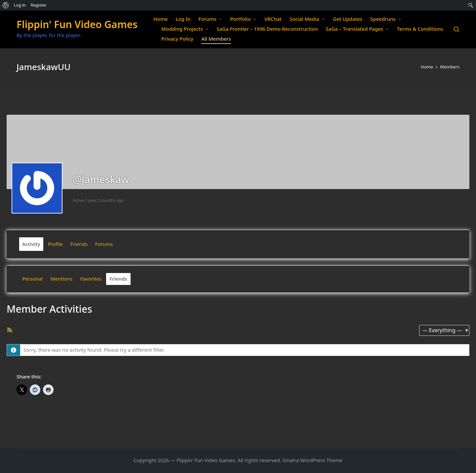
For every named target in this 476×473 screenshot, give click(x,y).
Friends (79, 244)
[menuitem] (6, 5)
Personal (33, 279)
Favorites (91, 279)
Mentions (61, 279)
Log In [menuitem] (20, 5)
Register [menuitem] (39, 5)
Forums (104, 244)
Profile (55, 244)
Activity (31, 244)
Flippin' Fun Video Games (77, 24)
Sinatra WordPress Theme (313, 460)
